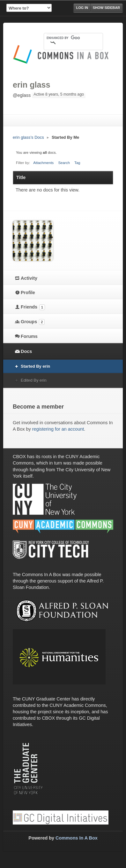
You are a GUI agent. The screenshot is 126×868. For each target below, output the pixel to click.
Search (64, 163)
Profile (28, 293)
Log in (82, 8)
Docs (26, 351)
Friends (33, 307)
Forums (29, 336)
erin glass (32, 85)
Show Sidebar (106, 8)
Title (21, 177)
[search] (63, 38)
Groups (33, 322)
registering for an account (58, 429)
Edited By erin (34, 380)
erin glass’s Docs (28, 137)
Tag (77, 163)
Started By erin (35, 366)
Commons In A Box (77, 838)
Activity (29, 278)
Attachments (43, 163)
